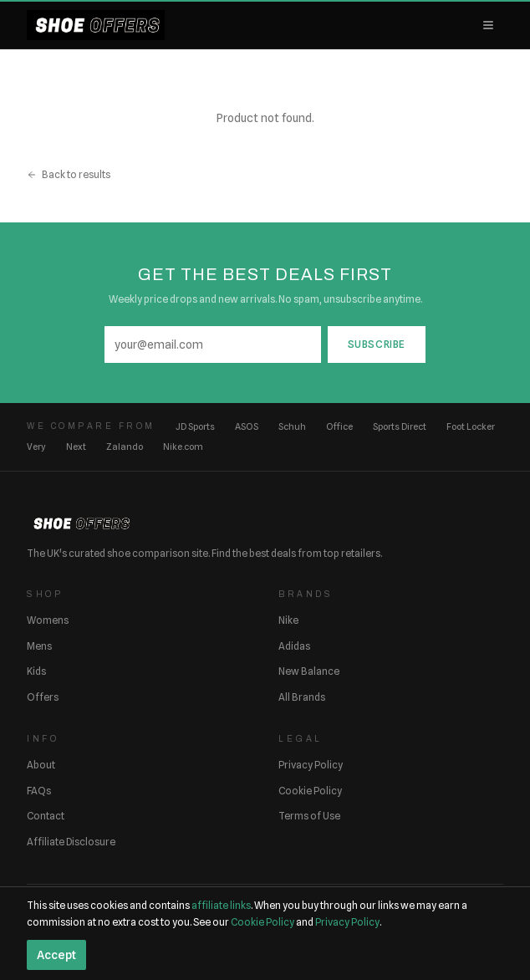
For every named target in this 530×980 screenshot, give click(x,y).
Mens (39, 646)
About (41, 765)
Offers (43, 697)
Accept (56, 955)
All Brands (302, 697)
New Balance (309, 671)
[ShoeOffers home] (96, 25)
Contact (46, 816)
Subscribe (377, 344)
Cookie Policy (310, 791)
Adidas (294, 646)
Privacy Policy (311, 765)
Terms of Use (309, 816)
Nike (288, 620)
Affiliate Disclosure (71, 842)
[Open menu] (488, 25)
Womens (48, 620)
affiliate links (221, 905)
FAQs (39, 791)
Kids (36, 671)
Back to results (69, 174)
